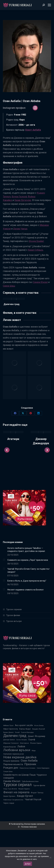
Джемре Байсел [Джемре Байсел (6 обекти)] (9, 740)
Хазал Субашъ (36, 250)
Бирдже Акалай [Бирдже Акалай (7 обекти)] (39, 729)
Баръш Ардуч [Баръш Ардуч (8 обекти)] (25, 729)
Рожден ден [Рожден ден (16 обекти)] (11, 768)
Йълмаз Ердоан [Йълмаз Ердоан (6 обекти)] (36, 743)
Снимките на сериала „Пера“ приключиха (28, 560)
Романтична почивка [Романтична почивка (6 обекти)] (27, 768)
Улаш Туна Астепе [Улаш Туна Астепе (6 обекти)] (10, 789)
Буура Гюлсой (19, 197)
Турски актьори (14, 621)
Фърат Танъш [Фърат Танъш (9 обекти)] (37, 793)
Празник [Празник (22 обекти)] (30, 764)
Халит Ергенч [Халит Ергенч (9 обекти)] (9, 796)
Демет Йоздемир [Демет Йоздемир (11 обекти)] (37, 736)
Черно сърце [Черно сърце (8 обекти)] (9, 803)
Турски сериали (14, 609)
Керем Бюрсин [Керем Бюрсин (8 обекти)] (10, 747)
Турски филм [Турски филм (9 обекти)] (39, 785)
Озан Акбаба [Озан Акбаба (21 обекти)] (29, 761)
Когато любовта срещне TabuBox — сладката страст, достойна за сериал (26, 550)
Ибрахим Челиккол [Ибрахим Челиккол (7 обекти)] (11, 743)
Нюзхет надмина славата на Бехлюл (25, 590)
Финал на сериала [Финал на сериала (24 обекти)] (16, 792)
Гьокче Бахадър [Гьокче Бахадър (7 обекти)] (27, 732)
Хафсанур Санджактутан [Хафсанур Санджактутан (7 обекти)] (13, 800)
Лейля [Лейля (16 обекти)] (21, 746)
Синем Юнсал (40, 282)
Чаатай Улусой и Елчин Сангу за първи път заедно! (28, 570)
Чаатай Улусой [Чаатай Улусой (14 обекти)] (33, 799)
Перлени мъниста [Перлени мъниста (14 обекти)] (13, 764)
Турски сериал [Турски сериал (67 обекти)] (17, 785)
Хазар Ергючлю (23, 200)
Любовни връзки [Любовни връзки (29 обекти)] (17, 750)
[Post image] (13, 432)
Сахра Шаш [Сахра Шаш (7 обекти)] (8, 771)
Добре (28, 864)
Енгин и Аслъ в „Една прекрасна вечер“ (27, 581)
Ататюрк (13, 439)
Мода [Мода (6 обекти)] (34, 751)
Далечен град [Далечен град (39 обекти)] (15, 736)
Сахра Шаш (9, 286)
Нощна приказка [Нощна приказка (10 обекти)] (11, 761)
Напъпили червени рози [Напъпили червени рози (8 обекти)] (14, 754)
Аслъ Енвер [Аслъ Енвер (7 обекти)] (39, 725)
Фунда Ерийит (36, 241)
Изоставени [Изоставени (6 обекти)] (24, 743)
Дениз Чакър (20, 229)
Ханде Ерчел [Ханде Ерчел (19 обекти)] (25, 796)
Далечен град (12, 304)
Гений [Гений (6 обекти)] (17, 732)
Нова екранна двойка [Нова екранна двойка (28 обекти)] (20, 757)
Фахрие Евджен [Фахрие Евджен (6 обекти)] (24, 789)
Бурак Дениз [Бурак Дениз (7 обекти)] (8, 732)
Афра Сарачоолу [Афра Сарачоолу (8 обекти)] (11, 729)
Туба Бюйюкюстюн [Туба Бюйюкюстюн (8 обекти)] (30, 781)
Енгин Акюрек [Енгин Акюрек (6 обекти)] (22, 740)
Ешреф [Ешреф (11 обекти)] (32, 739)
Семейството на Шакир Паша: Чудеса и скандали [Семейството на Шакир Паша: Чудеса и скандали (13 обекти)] (25, 776)
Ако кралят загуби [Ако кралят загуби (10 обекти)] (24, 725)
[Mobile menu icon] (49, 5)
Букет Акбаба (33, 130)
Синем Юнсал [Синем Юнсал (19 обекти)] (12, 781)
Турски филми (13, 615)
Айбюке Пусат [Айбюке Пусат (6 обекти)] (8, 726)
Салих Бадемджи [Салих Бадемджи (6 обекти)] (43, 768)
